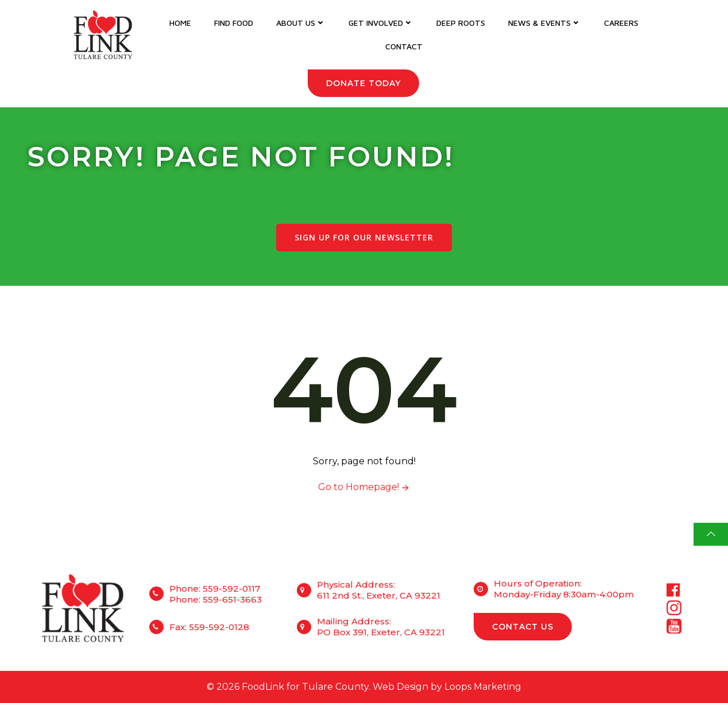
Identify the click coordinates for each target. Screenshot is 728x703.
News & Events (545, 23)
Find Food (234, 23)
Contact (404, 46)
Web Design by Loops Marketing (447, 687)
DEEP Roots (461, 23)
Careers (621, 23)
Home (180, 23)
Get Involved (381, 23)
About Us (301, 23)
